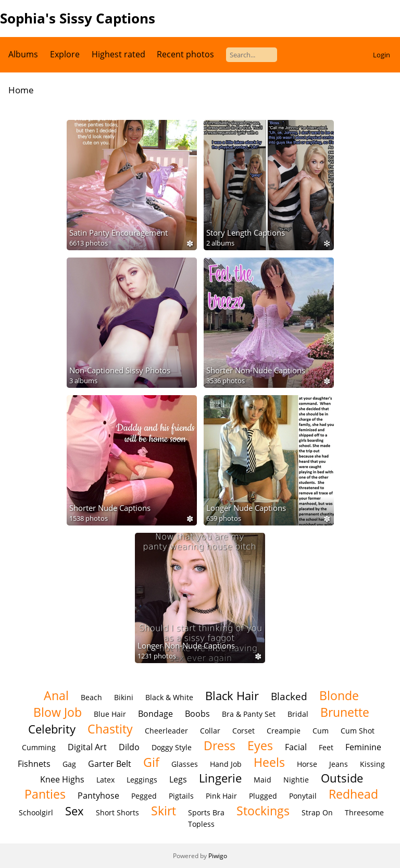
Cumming (39, 747)
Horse (307, 764)
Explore (65, 54)
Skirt (164, 811)
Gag (69, 764)
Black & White (169, 697)
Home (21, 90)
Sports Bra (206, 812)
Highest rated (118, 54)
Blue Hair (110, 714)
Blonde (339, 695)
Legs (178, 779)
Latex (105, 780)
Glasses (185, 764)
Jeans (339, 764)
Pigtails (181, 796)
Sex (74, 811)
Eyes (260, 745)
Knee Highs (62, 779)
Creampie (284, 731)
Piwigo (218, 856)
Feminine (363, 747)
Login (382, 55)
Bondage (155, 714)
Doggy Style (172, 747)
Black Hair (232, 696)
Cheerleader (166, 731)
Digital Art (87, 747)
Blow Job (58, 712)
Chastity (110, 729)
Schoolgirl (36, 812)
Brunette (345, 712)
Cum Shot (358, 731)
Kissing (372, 764)
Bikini (124, 697)
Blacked (289, 696)
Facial (296, 747)
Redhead (353, 794)
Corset (243, 731)
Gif (151, 762)
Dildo (129, 747)
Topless (201, 824)
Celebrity (52, 729)
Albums (23, 54)
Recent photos (185, 54)
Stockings (263, 811)
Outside (342, 778)
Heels (269, 762)
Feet (326, 747)
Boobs (197, 714)
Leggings (142, 780)
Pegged (144, 796)
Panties (45, 794)
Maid (262, 780)
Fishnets (34, 764)
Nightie (296, 780)
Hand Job (226, 764)
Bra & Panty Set (249, 714)
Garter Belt (110, 764)
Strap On (317, 812)
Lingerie (220, 778)
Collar (210, 731)
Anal (56, 695)
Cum (321, 731)
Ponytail (303, 796)
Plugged (263, 796)
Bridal (298, 714)
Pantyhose (98, 796)
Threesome (364, 812)
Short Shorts (117, 812)
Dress (220, 745)
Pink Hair (221, 796)
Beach (91, 697)
